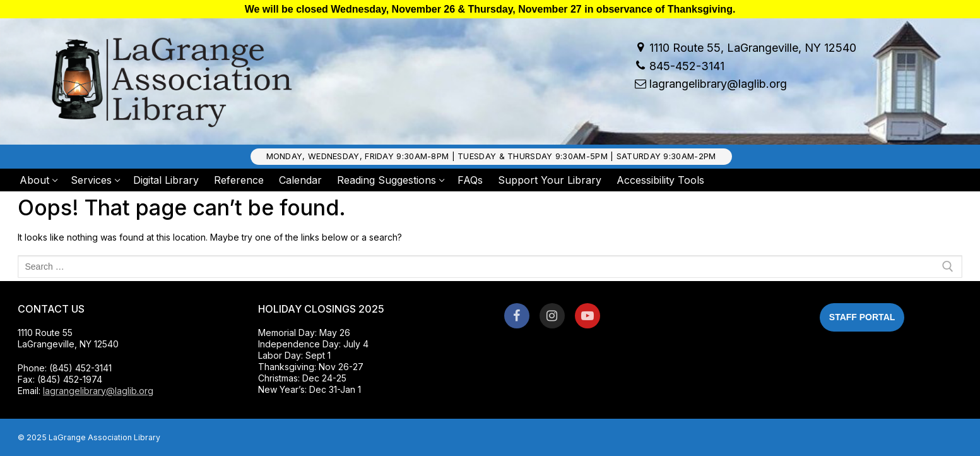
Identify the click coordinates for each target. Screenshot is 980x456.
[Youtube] (587, 316)
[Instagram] (552, 316)
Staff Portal (862, 317)
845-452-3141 (678, 66)
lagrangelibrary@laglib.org (709, 84)
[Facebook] (517, 316)
